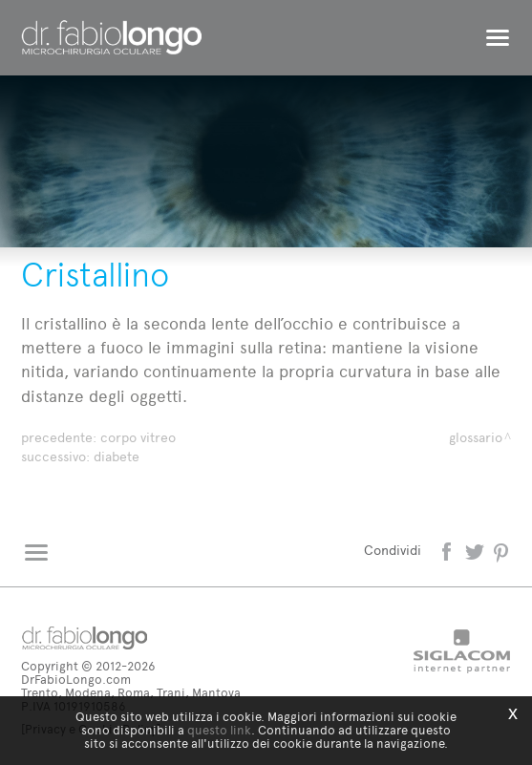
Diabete (117, 457)
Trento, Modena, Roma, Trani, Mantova (131, 693)
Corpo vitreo (138, 438)
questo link (219, 730)
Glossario (476, 438)
